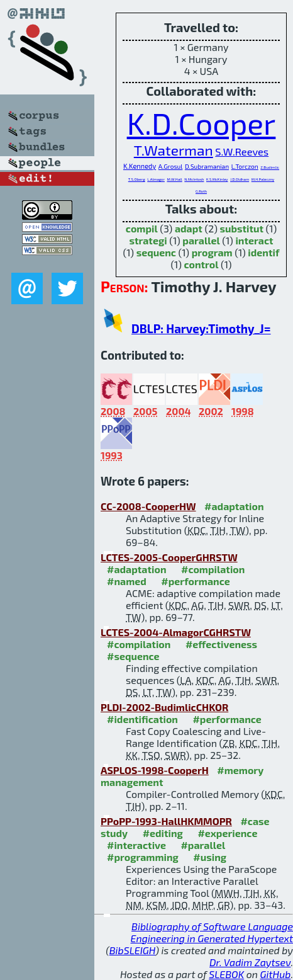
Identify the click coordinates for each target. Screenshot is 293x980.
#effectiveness (221, 644)
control (201, 264)
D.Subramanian (207, 166)
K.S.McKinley (217, 179)
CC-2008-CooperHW (148, 506)
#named (127, 581)
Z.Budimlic (270, 167)
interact (254, 240)
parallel (201, 240)
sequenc (156, 252)
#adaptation (234, 506)
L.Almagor (156, 179)
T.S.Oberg (137, 179)
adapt (189, 228)
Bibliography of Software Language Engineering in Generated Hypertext (212, 932)
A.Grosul (171, 166)
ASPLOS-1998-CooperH (155, 770)
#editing (163, 833)
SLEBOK (226, 974)
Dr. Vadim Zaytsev (250, 962)
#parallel (203, 845)
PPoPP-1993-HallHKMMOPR (166, 821)
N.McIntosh (194, 179)
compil (142, 228)
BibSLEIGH (132, 950)
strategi (148, 240)
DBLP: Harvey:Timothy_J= (201, 328)
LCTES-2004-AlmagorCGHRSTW (176, 632)
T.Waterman (174, 150)
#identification (142, 719)
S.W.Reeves (242, 151)
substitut (241, 228)
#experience (227, 833)
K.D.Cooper (202, 123)
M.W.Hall (175, 179)
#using (210, 857)
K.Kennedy (140, 166)
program (212, 252)
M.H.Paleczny (263, 179)
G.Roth (201, 191)
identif (263, 252)
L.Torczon (245, 166)
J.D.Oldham (240, 179)
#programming (143, 857)
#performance (195, 581)
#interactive (136, 845)
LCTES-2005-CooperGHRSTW (169, 557)
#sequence (133, 656)
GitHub (276, 974)
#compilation (213, 569)
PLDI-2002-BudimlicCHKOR (164, 707)
